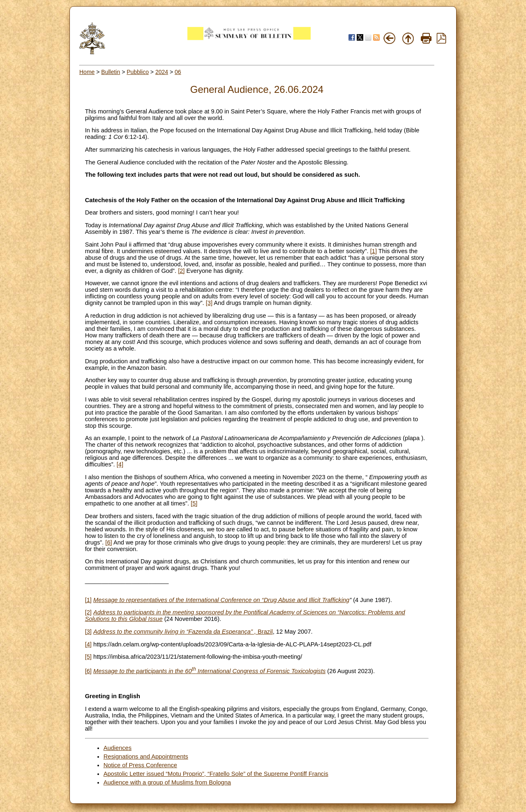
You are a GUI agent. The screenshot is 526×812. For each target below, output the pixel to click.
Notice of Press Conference (140, 765)
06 (178, 72)
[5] (194, 503)
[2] (181, 271)
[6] (108, 542)
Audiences (118, 748)
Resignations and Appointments (146, 757)
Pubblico (138, 72)
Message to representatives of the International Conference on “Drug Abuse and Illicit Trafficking (221, 600)
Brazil (183, 632)
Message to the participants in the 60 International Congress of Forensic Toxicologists (209, 671)
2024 (162, 72)
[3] (209, 303)
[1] (374, 251)
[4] (120, 464)
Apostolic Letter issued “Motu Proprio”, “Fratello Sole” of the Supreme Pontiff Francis (216, 774)
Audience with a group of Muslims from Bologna (167, 782)
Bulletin (111, 72)
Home (87, 72)
